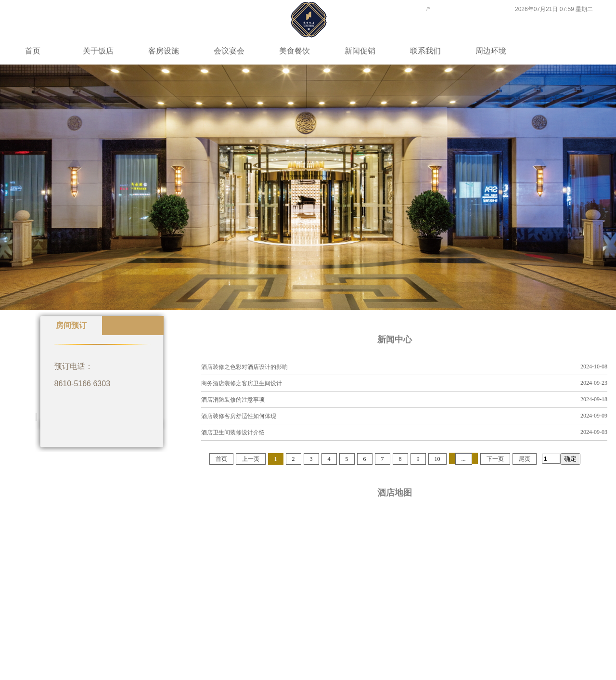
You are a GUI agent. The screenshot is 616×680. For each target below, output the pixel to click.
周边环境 (491, 51)
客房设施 (164, 51)
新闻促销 (360, 51)
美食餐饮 (295, 51)
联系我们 (425, 51)
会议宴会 (229, 51)
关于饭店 (98, 51)
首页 (33, 51)
